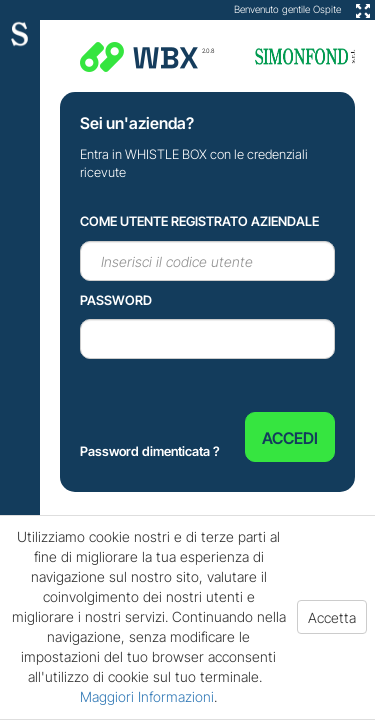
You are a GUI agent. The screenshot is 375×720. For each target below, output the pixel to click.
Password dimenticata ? (150, 451)
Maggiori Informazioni (147, 696)
